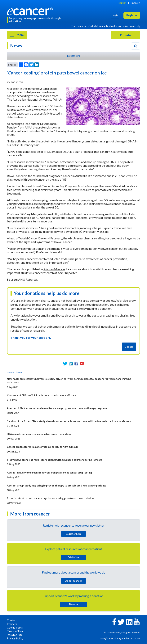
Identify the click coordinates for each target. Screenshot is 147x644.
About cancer (74, 581)
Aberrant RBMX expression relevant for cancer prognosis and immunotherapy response (57, 408)
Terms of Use (15, 631)
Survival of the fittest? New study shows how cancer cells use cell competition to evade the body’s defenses (69, 421)
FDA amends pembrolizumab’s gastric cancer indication (39, 434)
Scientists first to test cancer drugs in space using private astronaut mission (50, 498)
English (122, 3)
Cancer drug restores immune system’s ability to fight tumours (43, 447)
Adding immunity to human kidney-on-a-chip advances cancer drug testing (49, 473)
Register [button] (132, 15)
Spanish (135, 3)
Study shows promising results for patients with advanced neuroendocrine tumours (54, 460)
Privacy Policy (15, 638)
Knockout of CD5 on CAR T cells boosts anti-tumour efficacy (41, 395)
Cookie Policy (15, 627)
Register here (73, 534)
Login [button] (115, 15)
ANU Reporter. (28, 279)
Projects (12, 624)
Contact (12, 620)
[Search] (136, 46)
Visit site (74, 557)
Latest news (73, 56)
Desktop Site (15, 635)
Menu (17, 35)
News (16, 46)
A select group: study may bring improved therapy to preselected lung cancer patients (56, 486)
